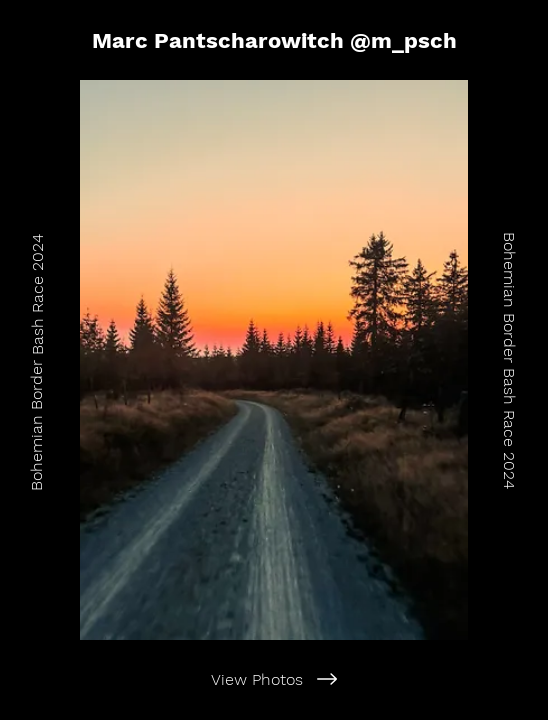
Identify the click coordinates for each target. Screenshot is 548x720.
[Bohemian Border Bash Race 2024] (36, 360)
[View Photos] (274, 679)
